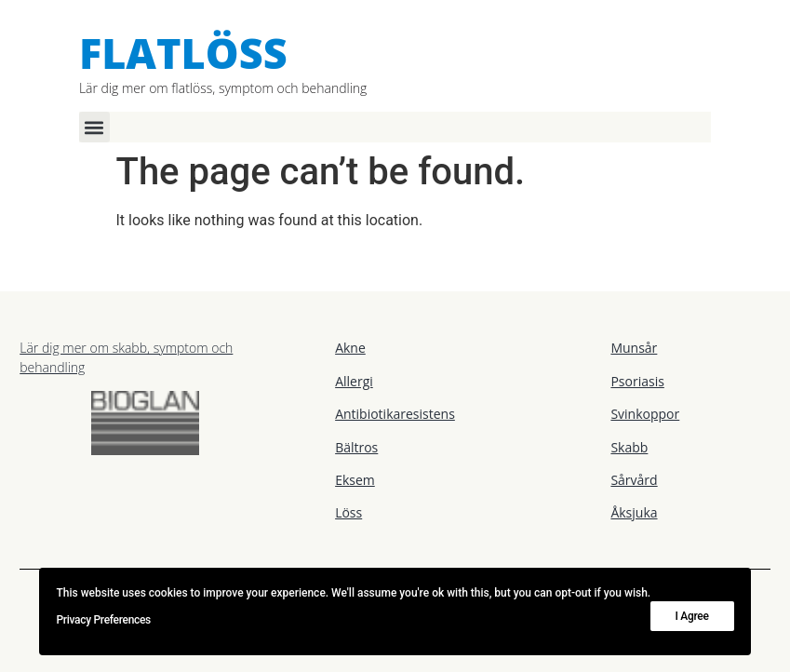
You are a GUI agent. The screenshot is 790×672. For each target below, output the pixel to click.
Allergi (354, 381)
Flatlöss (183, 53)
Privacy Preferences (103, 620)
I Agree (692, 616)
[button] (94, 127)
